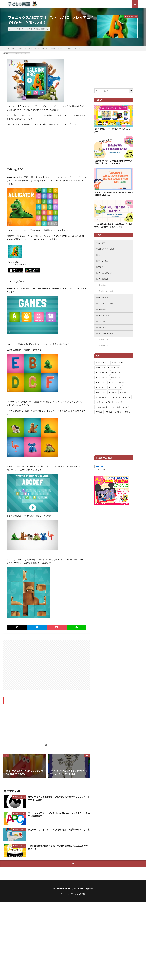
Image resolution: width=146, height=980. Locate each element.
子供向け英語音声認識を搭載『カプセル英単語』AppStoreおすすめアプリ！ (58, 847)
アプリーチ (30, 264)
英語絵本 (102, 243)
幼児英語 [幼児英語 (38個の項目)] (110, 400)
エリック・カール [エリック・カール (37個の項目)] (103, 371)
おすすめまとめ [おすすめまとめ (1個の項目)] (114, 366)
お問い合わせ (78, 889)
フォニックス (103, 261)
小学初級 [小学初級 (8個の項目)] (128, 395)
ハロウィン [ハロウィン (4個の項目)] (117, 375)
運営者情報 (90, 889)
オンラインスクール (106, 302)
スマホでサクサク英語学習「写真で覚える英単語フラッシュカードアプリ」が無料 (59, 798)
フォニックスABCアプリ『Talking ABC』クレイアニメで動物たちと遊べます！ (57, 48)
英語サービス (103, 308)
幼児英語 (102, 320)
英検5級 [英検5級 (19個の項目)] (119, 410)
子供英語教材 (103, 278)
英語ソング (105, 338)
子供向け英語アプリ (42, 29)
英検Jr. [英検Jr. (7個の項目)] (129, 410)
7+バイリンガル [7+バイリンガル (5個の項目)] (118, 361)
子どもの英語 (80, 894)
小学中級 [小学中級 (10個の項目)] (117, 395)
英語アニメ (105, 344)
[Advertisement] (47, 144)
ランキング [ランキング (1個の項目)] (114, 390)
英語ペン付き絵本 (107, 290)
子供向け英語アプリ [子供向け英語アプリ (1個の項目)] (104, 395)
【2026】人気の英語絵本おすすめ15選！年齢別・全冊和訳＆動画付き (114, 194)
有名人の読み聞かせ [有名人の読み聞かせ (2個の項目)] (104, 405)
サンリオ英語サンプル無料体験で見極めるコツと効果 (113, 130)
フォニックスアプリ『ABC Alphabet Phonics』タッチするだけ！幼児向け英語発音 (59, 815)
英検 (100, 255)
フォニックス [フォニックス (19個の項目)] (102, 385)
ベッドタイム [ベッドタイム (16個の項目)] (102, 390)
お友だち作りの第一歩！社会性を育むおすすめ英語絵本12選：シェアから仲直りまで (113, 162)
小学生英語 (102, 326)
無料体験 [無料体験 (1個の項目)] (117, 405)
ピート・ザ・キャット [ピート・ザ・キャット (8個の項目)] (117, 380)
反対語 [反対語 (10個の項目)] (124, 390)
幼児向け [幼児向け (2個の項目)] (100, 400)
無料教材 (104, 284)
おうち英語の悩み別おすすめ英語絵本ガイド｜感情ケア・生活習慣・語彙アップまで (113, 226)
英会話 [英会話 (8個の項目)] (127, 405)
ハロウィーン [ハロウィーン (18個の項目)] (102, 380)
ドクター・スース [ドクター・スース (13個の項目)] (103, 375)
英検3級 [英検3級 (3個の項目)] (100, 410)
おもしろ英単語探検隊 (106, 249)
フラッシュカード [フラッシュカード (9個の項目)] (116, 385)
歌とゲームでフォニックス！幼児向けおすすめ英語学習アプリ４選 (59, 830)
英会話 (101, 267)
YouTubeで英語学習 (106, 332)
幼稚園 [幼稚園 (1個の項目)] (120, 400)
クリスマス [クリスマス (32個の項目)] (117, 371)
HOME (12, 48)
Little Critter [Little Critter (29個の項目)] (101, 366)
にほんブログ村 (100, 467)
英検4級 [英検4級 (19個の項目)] (110, 410)
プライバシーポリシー (61, 889)
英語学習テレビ (104, 296)
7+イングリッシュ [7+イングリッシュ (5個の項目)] (103, 361)
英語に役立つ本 (104, 314)
